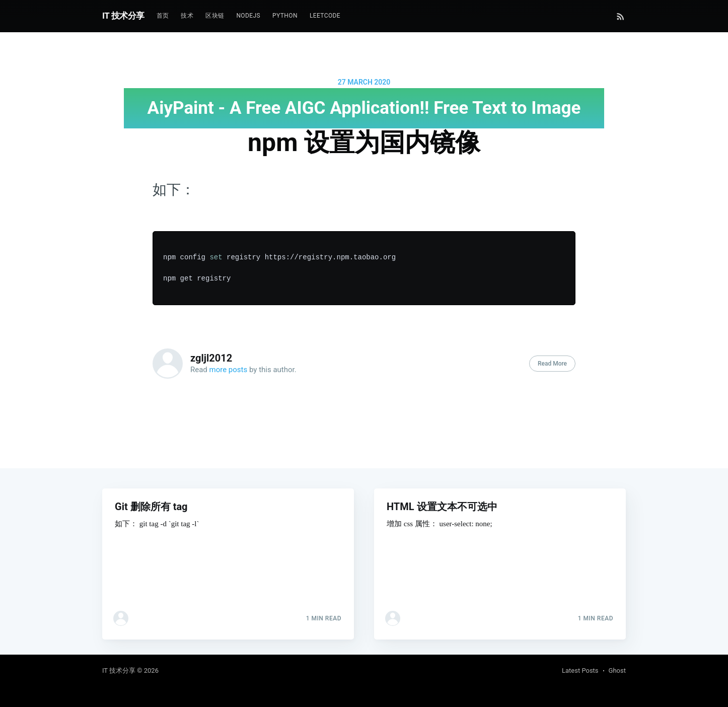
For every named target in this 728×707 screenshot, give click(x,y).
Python (285, 16)
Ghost (617, 670)
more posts (229, 370)
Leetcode (325, 16)
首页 (163, 16)
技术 (187, 16)
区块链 (215, 16)
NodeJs (248, 16)
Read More (552, 364)
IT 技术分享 (123, 16)
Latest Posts (580, 670)
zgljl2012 (211, 358)
